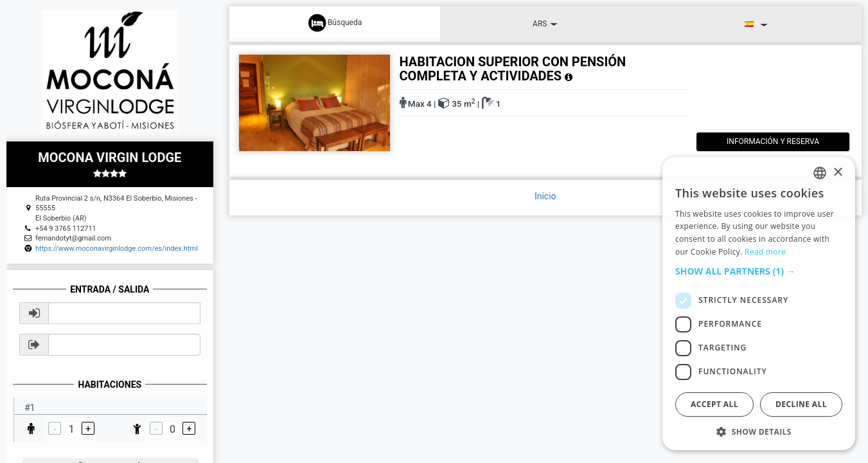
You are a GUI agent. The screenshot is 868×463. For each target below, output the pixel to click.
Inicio (545, 196)
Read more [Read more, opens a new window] (765, 252)
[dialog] (759, 304)
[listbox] (820, 173)
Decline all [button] (801, 404)
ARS (545, 24)
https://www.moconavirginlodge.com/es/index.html (117, 249)
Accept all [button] (714, 404)
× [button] (837, 173)
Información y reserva (763, 141)
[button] (759, 271)
